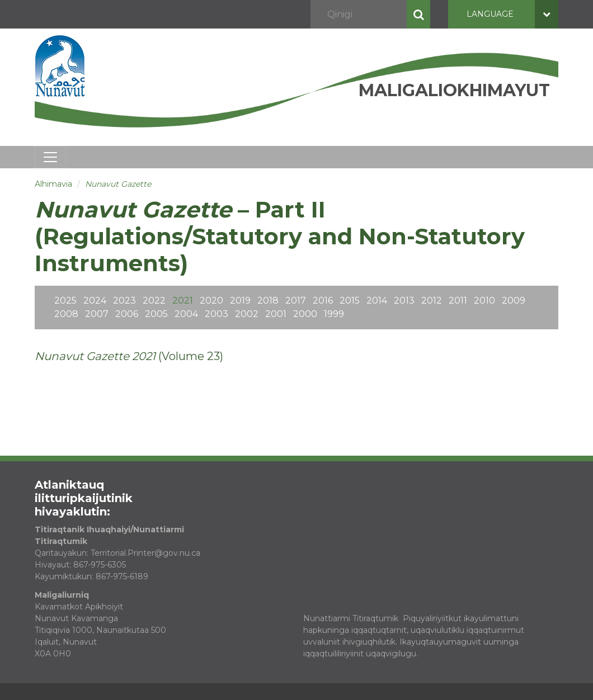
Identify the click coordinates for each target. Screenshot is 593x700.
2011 (458, 301)
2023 (124, 301)
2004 (186, 314)
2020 (211, 301)
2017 (296, 301)
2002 (247, 314)
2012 (432, 301)
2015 (350, 301)
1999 (334, 314)
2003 (217, 314)
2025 (65, 301)
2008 (66, 314)
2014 (377, 301)
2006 (127, 314)
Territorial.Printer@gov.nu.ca (145, 553)
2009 (514, 301)
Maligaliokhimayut (454, 90)
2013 (404, 301)
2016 (323, 301)
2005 (156, 314)
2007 (97, 314)
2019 (240, 301)
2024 (95, 301)
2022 (154, 301)
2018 (268, 301)
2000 (305, 314)
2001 (276, 314)
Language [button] (512, 14)
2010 (484, 301)
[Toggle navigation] (50, 157)
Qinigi (418, 14)
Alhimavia (53, 184)
